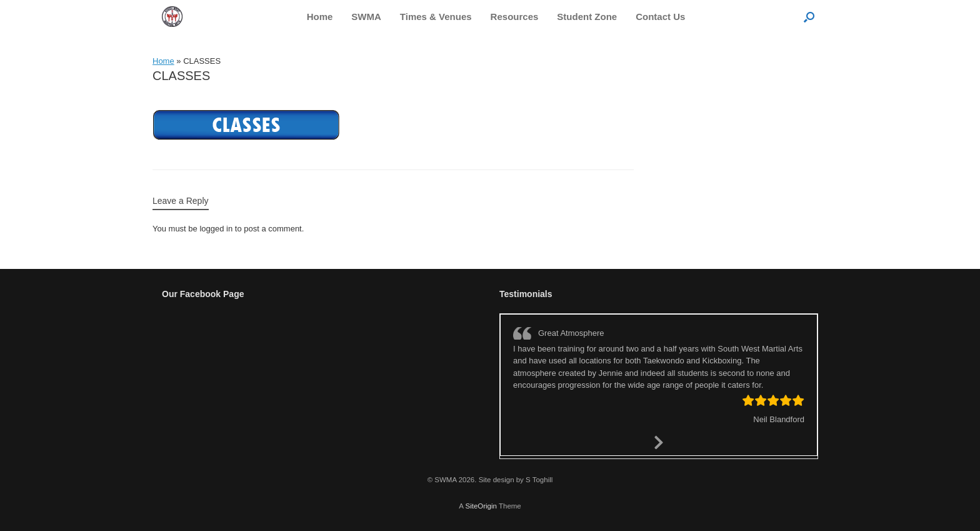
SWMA (366, 17)
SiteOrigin (481, 506)
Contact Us (660, 17)
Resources (515, 17)
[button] (809, 17)
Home (320, 17)
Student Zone (587, 17)
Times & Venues (436, 17)
